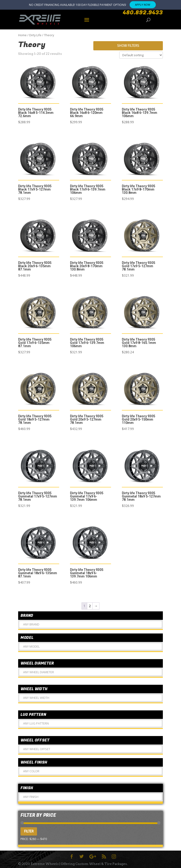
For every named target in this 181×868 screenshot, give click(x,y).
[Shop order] (141, 55)
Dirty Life (35, 35)
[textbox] (90, 626)
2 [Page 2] (90, 606)
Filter (29, 831)
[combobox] (90, 624)
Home (22, 35)
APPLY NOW (143, 5)
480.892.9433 (143, 13)
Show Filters (128, 46)
